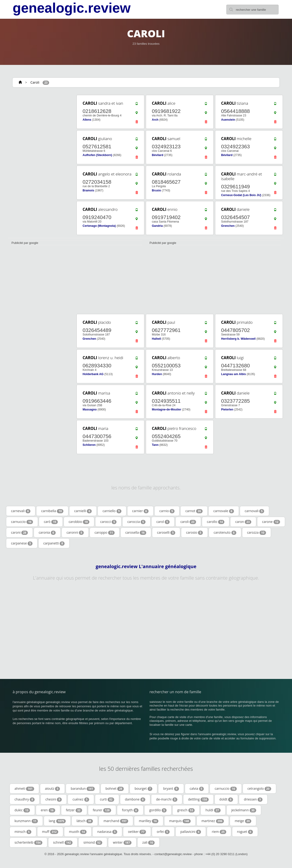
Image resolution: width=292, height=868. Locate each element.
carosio (194, 533)
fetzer (74, 810)
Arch (155, 120)
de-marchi (167, 799)
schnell (63, 842)
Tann (155, 445)
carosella (136, 533)
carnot (194, 511)
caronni (75, 533)
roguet (245, 832)
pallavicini (191, 832)
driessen (253, 799)
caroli (188, 522)
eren (48, 810)
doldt (226, 799)
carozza (257, 533)
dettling (198, 799)
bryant (171, 789)
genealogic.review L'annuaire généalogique (146, 566)
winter (122, 842)
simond (93, 842)
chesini (54, 799)
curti (107, 799)
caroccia (136, 522)
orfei (163, 832)
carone (271, 522)
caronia (47, 533)
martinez (213, 821)
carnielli (83, 511)
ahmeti (24, 789)
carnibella (52, 511)
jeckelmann (244, 810)
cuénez (81, 799)
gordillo (158, 810)
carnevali (21, 511)
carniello (112, 511)
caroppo (105, 533)
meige (243, 821)
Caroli (35, 82)
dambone (135, 799)
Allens (87, 120)
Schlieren (89, 445)
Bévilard (158, 155)
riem (219, 832)
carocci (108, 522)
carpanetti (54, 543)
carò (51, 522)
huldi (213, 810)
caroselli (166, 533)
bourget (143, 789)
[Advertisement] (41, 164)
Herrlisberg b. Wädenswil (238, 339)
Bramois (88, 190)
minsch (23, 832)
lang (57, 821)
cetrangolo (259, 789)
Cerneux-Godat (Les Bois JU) (241, 195)
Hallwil (156, 339)
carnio (167, 511)
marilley (149, 821)
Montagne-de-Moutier (166, 410)
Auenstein (228, 120)
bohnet (115, 789)
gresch (186, 810)
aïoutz (52, 789)
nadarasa (107, 832)
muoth (78, 832)
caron (243, 522)
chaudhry (25, 799)
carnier (140, 511)
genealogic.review (72, 8)
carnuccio (22, 522)
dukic (22, 810)
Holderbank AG (93, 374)
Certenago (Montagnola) (99, 226)
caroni (19, 533)
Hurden (157, 374)
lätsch (85, 821)
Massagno (90, 410)
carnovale (224, 511)
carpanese (22, 543)
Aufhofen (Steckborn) (97, 155)
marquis (180, 821)
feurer (102, 810)
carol (163, 522)
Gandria (157, 226)
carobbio (79, 522)
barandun (83, 789)
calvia (197, 789)
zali (148, 842)
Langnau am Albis (234, 374)
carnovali (255, 511)
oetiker (137, 832)
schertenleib (28, 842)
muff (50, 832)
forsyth (130, 810)
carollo (216, 522)
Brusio (156, 190)
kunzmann (26, 821)
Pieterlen (227, 410)
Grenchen (228, 226)
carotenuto (225, 533)
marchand (116, 821)
